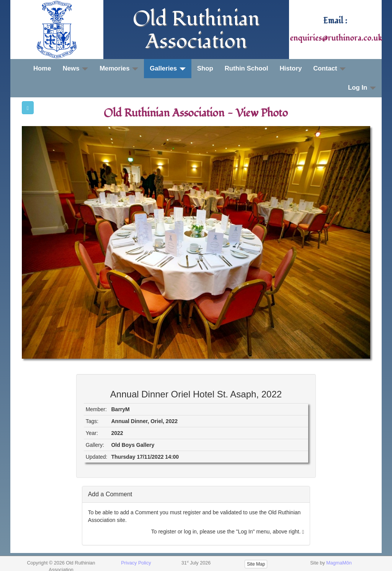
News (76, 68)
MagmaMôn (339, 563)
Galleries (168, 68)
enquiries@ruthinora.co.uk (336, 38)
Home (42, 68)
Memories (119, 68)
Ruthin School (247, 68)
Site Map (256, 564)
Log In (362, 88)
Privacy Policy (136, 563)
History (291, 68)
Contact (329, 68)
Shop (205, 68)
